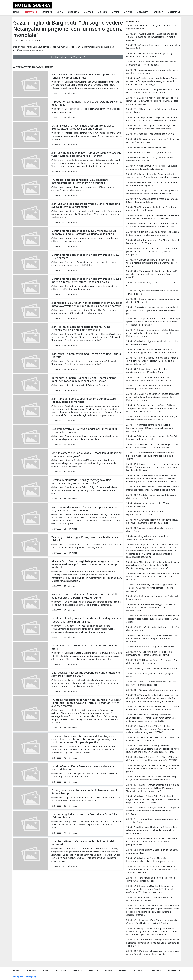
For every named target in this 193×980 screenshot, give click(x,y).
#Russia (103, 12)
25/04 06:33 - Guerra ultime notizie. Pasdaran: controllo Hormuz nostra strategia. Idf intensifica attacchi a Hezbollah (153, 576)
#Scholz (158, 12)
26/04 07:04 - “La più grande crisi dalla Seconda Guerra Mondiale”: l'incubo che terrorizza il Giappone (153, 217)
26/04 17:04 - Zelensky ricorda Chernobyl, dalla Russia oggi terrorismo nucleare (152, 71)
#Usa (60, 12)
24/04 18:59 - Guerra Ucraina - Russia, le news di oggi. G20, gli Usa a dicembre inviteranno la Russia (152, 778)
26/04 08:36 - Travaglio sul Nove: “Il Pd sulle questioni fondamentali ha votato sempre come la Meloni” (152, 192)
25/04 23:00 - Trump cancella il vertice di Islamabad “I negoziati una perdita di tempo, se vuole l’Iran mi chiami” (152, 274)
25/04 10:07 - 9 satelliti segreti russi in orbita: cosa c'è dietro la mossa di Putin (152, 497)
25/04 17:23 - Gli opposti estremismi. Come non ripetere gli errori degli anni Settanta (149, 387)
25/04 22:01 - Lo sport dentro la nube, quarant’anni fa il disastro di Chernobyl (153, 300)
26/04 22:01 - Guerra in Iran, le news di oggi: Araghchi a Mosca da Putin (153, 47)
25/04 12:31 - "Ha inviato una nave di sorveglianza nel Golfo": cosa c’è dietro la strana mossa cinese (152, 446)
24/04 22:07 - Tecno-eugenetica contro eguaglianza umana (151, 675)
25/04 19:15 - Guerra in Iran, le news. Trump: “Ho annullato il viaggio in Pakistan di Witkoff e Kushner (151, 351)
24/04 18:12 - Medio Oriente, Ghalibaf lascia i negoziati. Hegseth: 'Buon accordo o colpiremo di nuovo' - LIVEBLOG (153, 811)
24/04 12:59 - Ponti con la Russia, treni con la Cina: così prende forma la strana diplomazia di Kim (153, 953)
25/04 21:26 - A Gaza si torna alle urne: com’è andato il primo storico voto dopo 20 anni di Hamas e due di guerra (152, 310)
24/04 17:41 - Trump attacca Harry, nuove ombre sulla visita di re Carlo (152, 820)
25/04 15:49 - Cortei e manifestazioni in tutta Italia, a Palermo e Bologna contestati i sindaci (152, 418)
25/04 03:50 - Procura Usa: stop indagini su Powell (150, 647)
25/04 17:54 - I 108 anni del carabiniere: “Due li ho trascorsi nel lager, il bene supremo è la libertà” (150, 379)
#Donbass (143, 12)
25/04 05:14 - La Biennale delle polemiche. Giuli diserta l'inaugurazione (153, 598)
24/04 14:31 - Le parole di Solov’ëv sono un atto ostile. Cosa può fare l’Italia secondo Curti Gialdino (152, 922)
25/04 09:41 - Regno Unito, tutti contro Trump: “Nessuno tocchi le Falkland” (149, 538)
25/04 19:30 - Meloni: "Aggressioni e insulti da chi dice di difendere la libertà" (152, 343)
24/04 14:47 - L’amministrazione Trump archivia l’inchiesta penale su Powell (149, 899)
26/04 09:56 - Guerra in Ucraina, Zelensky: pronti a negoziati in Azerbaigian (150, 159)
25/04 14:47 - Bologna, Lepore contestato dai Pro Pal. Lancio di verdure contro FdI (152, 438)
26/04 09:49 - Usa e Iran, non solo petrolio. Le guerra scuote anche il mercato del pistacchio (152, 167)
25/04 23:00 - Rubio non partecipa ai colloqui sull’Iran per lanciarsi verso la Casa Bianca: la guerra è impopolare (152, 251)
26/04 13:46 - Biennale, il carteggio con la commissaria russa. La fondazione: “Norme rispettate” (153, 91)
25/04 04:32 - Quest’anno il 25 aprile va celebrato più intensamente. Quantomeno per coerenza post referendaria (152, 638)
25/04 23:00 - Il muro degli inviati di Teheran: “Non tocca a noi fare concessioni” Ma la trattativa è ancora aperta (152, 263)
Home (16, 12)
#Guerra (47, 12)
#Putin (128, 12)
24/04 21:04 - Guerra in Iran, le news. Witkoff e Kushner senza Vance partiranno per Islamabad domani (153, 708)
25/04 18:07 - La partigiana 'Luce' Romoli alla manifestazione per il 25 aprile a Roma (148, 371)
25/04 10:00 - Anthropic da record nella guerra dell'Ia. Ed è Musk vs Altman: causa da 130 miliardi (152, 521)
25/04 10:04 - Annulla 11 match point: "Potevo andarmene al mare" (148, 505)
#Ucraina (74, 12)
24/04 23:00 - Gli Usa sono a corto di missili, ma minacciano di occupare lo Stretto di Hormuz (149, 653)
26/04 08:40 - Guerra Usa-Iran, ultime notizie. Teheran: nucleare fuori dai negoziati (152, 184)
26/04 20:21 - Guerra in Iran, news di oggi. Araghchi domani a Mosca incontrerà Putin (151, 55)
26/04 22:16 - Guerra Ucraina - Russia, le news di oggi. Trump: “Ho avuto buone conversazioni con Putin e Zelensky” (152, 37)
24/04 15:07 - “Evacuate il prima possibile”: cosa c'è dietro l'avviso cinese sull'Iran (151, 879)
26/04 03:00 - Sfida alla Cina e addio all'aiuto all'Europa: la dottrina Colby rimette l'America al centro (153, 233)
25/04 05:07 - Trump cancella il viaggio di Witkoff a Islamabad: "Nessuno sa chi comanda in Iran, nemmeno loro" (151, 607)
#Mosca (89, 12)
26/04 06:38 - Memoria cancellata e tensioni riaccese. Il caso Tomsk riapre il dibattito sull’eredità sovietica (153, 225)
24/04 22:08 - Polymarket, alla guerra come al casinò (152, 668)
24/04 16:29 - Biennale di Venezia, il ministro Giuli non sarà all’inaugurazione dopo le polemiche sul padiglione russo (152, 842)
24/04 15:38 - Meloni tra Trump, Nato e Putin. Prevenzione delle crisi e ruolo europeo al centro (150, 860)
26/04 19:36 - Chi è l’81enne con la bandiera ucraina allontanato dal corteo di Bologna (151, 63)
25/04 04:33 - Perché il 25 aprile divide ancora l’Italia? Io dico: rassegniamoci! (153, 629)
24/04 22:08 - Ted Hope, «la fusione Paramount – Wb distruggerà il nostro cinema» (152, 662)
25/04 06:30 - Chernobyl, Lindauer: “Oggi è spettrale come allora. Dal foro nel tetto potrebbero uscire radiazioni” (151, 588)
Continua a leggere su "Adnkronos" (68, 57)
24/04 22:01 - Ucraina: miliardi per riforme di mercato (152, 690)
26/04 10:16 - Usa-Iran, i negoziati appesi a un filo (150, 134)
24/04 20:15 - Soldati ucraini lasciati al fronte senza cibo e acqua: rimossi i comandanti (153, 739)
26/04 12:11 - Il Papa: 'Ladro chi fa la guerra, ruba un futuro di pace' (152, 111)
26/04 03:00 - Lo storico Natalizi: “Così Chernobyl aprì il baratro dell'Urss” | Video (153, 242)
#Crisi (116, 12)
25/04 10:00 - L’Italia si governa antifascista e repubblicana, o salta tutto (148, 513)
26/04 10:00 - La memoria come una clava (146, 147)
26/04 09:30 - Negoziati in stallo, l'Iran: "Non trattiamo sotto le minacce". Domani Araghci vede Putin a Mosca (153, 176)
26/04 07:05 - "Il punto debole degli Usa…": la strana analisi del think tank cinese (151, 209)
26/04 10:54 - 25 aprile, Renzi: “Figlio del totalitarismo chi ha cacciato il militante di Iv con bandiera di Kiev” (152, 119)
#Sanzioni (174, 12)
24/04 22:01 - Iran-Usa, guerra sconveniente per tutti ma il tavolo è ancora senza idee (152, 683)
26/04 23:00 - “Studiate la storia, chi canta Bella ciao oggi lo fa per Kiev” (151, 27)
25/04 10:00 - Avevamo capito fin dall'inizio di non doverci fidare (150, 530)
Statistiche (31, 12)
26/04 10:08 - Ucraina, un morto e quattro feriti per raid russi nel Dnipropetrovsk (153, 141)
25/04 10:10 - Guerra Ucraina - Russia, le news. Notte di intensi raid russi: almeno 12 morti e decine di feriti (153, 488)
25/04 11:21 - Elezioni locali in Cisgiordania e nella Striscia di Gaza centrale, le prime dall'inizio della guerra (150, 456)
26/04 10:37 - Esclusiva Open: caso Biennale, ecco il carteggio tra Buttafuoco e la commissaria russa (151, 127)
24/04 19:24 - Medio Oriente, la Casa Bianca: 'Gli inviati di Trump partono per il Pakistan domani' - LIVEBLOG (152, 759)
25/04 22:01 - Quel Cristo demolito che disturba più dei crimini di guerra (153, 292)
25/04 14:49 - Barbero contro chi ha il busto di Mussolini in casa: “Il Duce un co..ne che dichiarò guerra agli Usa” (150, 428)
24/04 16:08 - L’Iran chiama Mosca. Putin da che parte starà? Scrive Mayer (152, 851)
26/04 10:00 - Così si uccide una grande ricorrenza (150, 152)
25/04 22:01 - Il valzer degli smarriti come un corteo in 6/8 (152, 284)
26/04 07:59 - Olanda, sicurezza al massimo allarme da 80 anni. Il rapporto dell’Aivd (152, 200)
